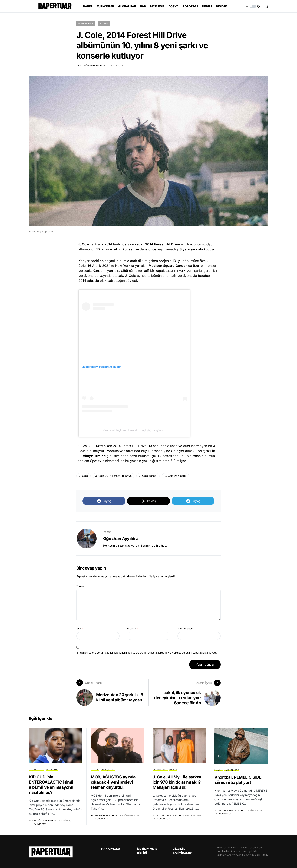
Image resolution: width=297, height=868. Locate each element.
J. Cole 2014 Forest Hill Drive (114, 476)
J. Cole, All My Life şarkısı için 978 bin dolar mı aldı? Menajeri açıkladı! (177, 782)
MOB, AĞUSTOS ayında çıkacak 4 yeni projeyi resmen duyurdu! (113, 782)
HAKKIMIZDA (111, 848)
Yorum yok (40, 823)
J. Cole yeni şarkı (175, 476)
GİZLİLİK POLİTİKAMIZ (182, 850)
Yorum (80, 586)
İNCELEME (52, 769)
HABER (104, 23)
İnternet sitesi (185, 628)
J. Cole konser (148, 476)
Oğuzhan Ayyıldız (120, 539)
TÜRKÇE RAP (108, 769)
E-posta (132, 628)
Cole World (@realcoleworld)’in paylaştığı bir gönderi (134, 430)
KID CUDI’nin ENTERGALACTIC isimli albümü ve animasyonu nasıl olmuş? (51, 785)
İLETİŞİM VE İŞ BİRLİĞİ (147, 850)
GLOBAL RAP (86, 23)
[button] (31, 6)
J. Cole (83, 476)
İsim (80, 628)
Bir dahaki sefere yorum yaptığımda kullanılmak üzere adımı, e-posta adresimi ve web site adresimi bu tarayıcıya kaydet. (147, 653)
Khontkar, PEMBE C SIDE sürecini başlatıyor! (238, 780)
